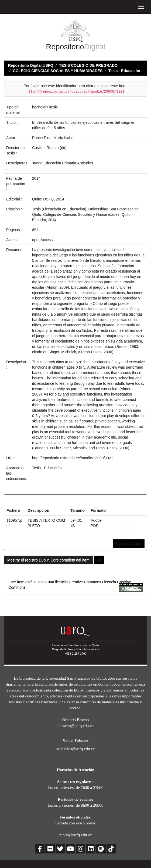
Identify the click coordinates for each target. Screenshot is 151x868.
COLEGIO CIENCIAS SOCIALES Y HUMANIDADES (58, 71)
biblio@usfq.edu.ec (75, 835)
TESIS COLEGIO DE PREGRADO (88, 65)
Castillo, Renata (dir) (49, 148)
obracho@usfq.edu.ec (75, 726)
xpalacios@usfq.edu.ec (75, 749)
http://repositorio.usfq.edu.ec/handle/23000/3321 (73, 458)
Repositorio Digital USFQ (31, 65)
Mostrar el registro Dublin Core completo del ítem (48, 560)
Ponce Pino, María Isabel (53, 138)
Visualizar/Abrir (129, 544)
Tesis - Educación (124, 71)
